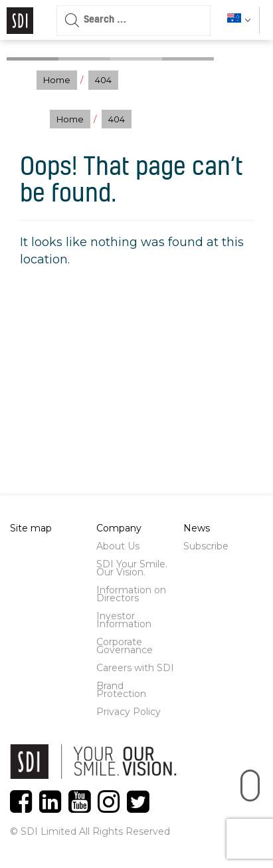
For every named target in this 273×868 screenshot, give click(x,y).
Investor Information (124, 620)
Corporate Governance (125, 646)
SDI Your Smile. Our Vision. (132, 568)
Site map (31, 528)
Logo (20, 21)
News (197, 528)
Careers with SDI (135, 668)
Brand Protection (121, 690)
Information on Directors (131, 594)
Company (119, 528)
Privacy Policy (129, 712)
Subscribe (206, 546)
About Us (118, 546)
